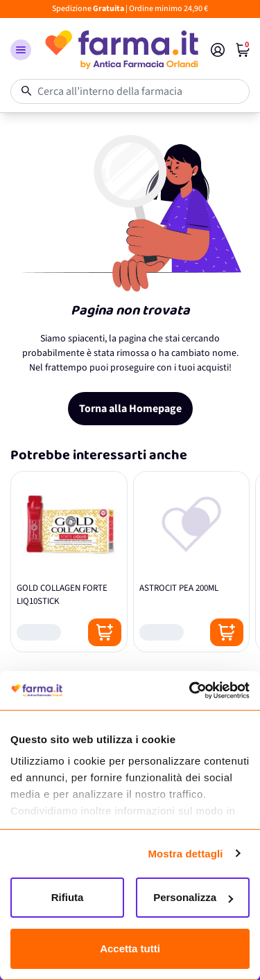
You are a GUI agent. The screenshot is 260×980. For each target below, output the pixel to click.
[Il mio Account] (218, 50)
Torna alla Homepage (130, 409)
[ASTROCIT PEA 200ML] (192, 562)
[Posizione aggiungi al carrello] (105, 632)
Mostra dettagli (185, 854)
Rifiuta (68, 897)
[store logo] (121, 50)
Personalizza (193, 897)
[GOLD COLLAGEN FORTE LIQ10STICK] (69, 562)
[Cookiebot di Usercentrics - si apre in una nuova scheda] (189, 691)
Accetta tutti (130, 948)
